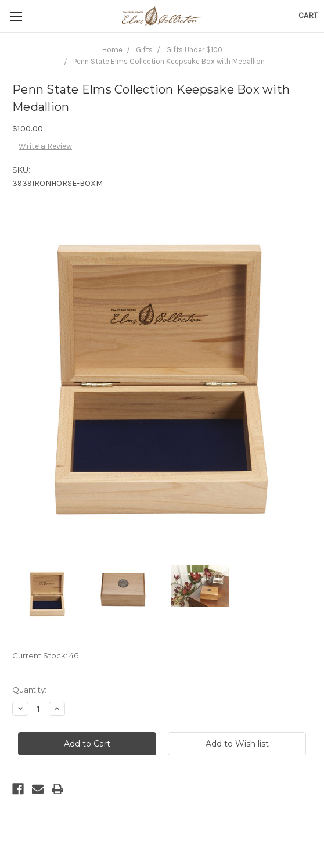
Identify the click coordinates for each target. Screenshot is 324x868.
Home (112, 50)
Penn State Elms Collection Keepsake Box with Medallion (169, 61)
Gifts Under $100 (194, 50)
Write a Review (45, 146)
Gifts (144, 50)
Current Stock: (45, 655)
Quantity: (29, 690)
